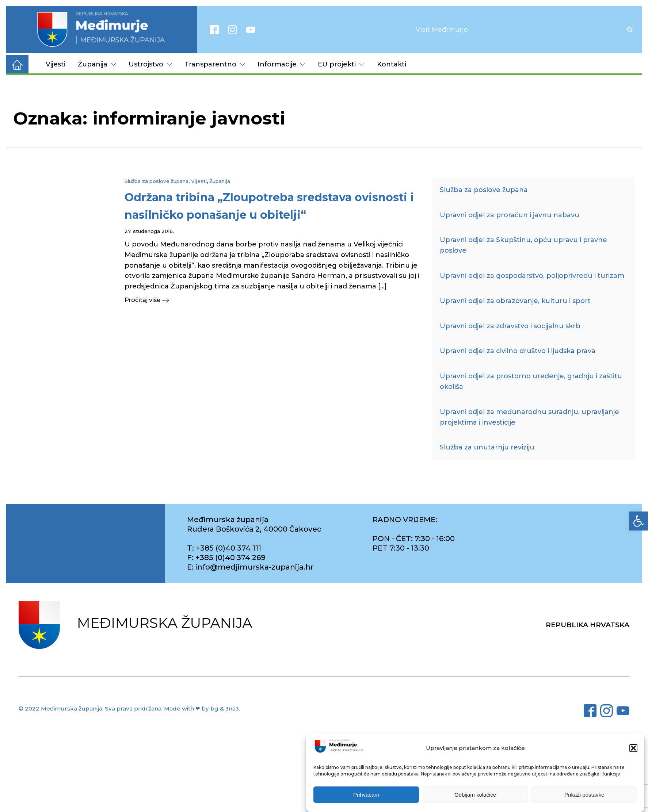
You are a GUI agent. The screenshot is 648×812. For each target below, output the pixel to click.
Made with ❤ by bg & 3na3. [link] (202, 708)
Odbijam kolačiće (475, 795)
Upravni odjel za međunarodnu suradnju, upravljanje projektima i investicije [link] (529, 417)
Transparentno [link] (215, 64)
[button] (633, 748)
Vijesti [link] (56, 64)
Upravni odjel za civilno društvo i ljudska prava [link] (518, 351)
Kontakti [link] (392, 64)
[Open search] (630, 30)
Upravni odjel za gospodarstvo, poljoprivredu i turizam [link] (532, 276)
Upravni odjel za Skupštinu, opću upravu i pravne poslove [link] (523, 245)
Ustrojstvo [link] (150, 64)
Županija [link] (97, 64)
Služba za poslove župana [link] (157, 181)
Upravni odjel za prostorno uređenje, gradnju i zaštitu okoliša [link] (531, 381)
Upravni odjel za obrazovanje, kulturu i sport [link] (515, 301)
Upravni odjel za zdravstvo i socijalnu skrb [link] (510, 326)
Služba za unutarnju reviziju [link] (487, 447)
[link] (639, 521)
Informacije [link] (281, 64)
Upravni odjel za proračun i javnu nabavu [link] (510, 215)
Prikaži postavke (584, 795)
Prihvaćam (366, 795)
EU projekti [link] (341, 64)
